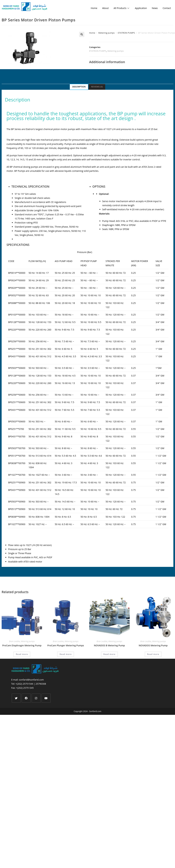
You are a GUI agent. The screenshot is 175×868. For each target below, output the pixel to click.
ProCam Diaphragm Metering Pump (22, 645)
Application (140, 8)
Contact (167, 8)
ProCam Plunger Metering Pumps (66, 645)
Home (91, 8)
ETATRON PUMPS (126, 33)
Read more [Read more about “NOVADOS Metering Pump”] (153, 654)
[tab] (79, 87)
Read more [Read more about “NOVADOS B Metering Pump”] (109, 654)
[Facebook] (26, 698)
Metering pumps (107, 33)
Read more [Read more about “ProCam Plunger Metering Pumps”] (66, 654)
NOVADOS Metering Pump (153, 645)
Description (79, 87)
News (154, 8)
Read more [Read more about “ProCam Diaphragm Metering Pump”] (22, 654)
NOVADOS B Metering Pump (109, 645)
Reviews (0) (97, 87)
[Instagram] (36, 698)
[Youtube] (46, 698)
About (103, 8)
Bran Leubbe (15, 641)
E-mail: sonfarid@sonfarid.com (28, 680)
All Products (120, 8)
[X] (16, 698)
